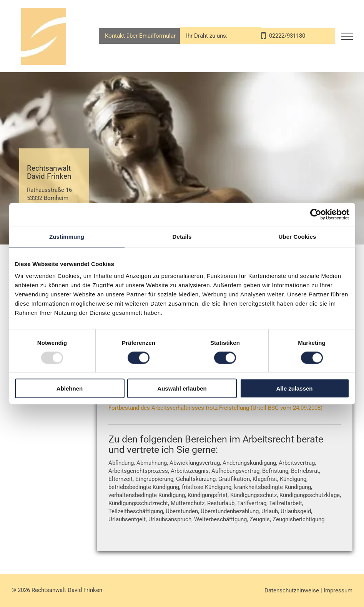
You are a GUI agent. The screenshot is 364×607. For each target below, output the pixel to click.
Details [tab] (182, 236)
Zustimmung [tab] (67, 236)
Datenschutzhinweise (292, 590)
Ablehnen (70, 388)
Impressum (338, 590)
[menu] (347, 36)
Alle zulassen (294, 388)
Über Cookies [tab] (298, 236)
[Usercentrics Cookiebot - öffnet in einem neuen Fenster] (316, 214)
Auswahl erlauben (182, 388)
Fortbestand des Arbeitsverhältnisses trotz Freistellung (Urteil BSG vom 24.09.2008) (215, 408)
